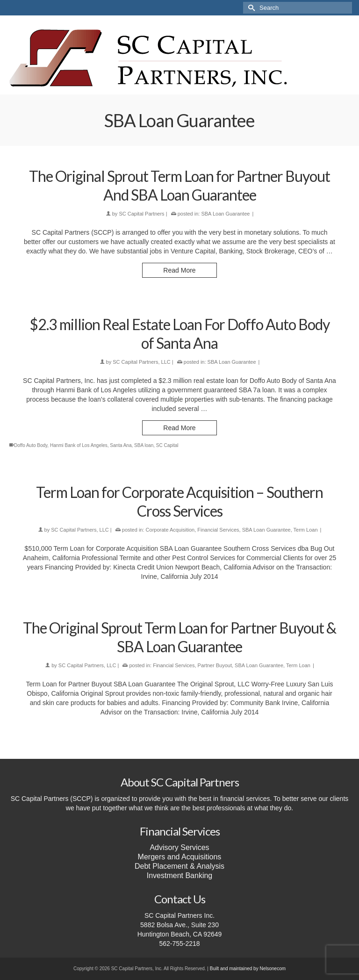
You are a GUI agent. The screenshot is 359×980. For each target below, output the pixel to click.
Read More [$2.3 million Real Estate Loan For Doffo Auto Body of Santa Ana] (179, 428)
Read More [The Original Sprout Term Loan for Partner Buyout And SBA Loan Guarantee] (179, 270)
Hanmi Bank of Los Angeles (79, 445)
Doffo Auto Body (31, 445)
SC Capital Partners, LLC (142, 362)
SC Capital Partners (141, 214)
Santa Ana (121, 445)
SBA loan (144, 445)
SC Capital (167, 445)
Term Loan (306, 530)
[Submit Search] (250, 8)
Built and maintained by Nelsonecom (248, 969)
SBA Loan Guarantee (225, 214)
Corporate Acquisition (170, 530)
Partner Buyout (215, 665)
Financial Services (218, 530)
